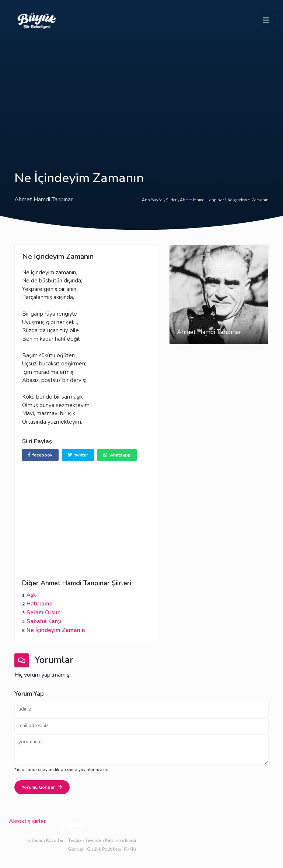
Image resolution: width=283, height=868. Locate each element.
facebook (40, 455)
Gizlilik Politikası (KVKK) (111, 849)
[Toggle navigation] (266, 20)
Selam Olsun (44, 612)
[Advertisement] (141, 97)
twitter (78, 455)
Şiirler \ (173, 200)
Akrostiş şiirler (27, 821)
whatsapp (117, 455)
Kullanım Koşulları (46, 840)
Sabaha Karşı (44, 621)
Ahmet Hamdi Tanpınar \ (204, 200)
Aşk (31, 595)
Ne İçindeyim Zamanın (248, 200)
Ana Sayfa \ (154, 200)
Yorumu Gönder (42, 787)
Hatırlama (40, 604)
